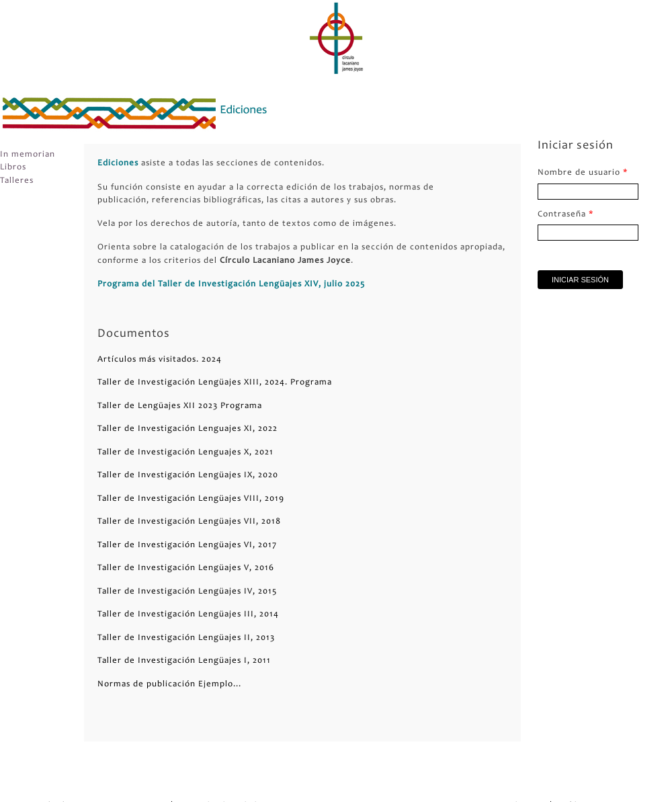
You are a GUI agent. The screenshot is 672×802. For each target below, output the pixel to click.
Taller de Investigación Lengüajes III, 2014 (188, 615)
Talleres (17, 181)
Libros (13, 168)
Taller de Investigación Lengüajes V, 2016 (186, 568)
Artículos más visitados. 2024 (160, 360)
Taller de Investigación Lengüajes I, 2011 (184, 661)
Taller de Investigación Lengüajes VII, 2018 (189, 522)
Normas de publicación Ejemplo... (169, 685)
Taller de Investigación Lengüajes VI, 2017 (187, 546)
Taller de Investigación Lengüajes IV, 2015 (187, 592)
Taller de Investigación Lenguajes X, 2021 (185, 453)
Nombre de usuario (583, 173)
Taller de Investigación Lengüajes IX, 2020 (188, 476)
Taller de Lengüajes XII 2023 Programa (180, 406)
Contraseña (566, 215)
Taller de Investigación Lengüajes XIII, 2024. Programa (215, 383)
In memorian (28, 155)
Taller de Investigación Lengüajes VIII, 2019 (191, 499)
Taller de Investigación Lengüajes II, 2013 (186, 638)
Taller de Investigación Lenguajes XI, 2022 (187, 429)
